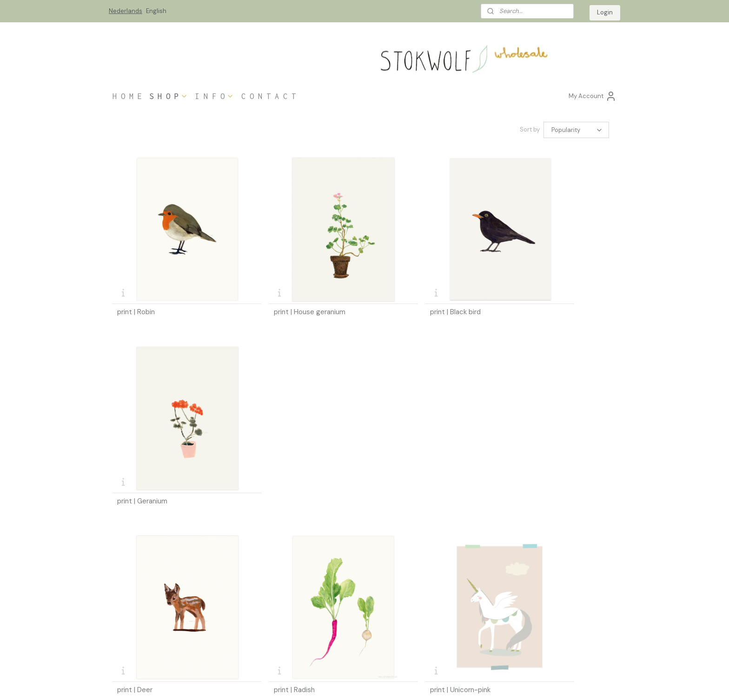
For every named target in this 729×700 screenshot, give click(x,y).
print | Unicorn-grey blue (540, 444)
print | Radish (265, 444)
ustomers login (340, 603)
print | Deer (135, 444)
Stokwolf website (442, 612)
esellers (227, 601)
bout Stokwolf (236, 619)
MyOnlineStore (473, 683)
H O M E (127, 96)
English (156, 11)
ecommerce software (397, 683)
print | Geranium (526, 284)
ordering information (140, 603)
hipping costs (133, 612)
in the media (231, 610)
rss (364, 683)
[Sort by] (576, 130)
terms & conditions (138, 621)
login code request (342, 621)
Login (605, 12)
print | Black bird (398, 284)
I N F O (215, 96)
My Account (593, 96)
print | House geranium (281, 284)
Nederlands (126, 11)
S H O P (169, 96)
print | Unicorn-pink (403, 444)
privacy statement (137, 630)
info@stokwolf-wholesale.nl (557, 639)
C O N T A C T (268, 96)
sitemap (346, 683)
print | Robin (136, 284)
